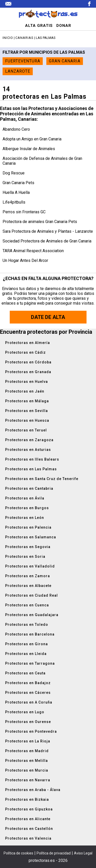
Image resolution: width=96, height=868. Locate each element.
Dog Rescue (14, 173)
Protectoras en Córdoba (28, 362)
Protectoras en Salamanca (31, 537)
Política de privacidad (54, 853)
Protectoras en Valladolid (30, 566)
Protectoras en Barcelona (30, 634)
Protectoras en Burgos (27, 508)
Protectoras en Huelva (26, 382)
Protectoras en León (25, 518)
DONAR (64, 26)
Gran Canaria (65, 61)
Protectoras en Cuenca (27, 605)
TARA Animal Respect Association (33, 251)
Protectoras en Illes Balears (32, 459)
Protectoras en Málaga (27, 401)
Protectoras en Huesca (27, 420)
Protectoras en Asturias (28, 450)
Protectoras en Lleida (26, 654)
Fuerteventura (23, 61)
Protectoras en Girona (26, 644)
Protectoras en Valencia (28, 838)
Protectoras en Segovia (28, 547)
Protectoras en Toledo (27, 625)
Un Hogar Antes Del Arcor (25, 260)
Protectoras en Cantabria (29, 488)
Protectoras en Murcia (27, 770)
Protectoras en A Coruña (29, 702)
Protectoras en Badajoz (28, 683)
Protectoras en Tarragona (30, 663)
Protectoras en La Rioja (28, 741)
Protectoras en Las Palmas (31, 469)
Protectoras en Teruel (26, 430)
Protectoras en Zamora (28, 576)
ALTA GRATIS (39, 26)
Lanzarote (18, 71)
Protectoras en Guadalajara (32, 615)
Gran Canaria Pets (18, 183)
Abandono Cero (16, 129)
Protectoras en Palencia (28, 527)
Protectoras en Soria (25, 557)
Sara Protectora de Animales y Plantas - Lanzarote (48, 231)
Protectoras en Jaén (25, 391)
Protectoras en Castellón (29, 829)
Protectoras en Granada (28, 372)
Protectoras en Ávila (25, 498)
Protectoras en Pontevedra (31, 731)
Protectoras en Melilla (26, 761)
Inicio (8, 38)
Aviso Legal (83, 853)
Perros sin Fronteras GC (24, 212)
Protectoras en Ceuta (25, 673)
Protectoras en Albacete (28, 586)
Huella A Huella (16, 192)
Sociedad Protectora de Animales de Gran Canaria (47, 241)
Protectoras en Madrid (27, 751)
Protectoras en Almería (28, 343)
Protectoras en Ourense (28, 722)
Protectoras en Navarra (28, 780)
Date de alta (48, 317)
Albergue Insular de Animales (29, 149)
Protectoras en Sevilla (26, 411)
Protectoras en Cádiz (25, 352)
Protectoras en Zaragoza (29, 440)
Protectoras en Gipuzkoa (29, 809)
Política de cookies (18, 853)
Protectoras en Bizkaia (27, 799)
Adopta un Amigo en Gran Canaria (32, 139)
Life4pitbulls (14, 202)
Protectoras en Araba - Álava (33, 790)
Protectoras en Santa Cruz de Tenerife (42, 479)
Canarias (24, 38)
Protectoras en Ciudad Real (31, 595)
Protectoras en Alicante (28, 819)
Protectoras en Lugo (25, 712)
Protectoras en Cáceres (28, 693)
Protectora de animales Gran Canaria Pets (40, 222)
